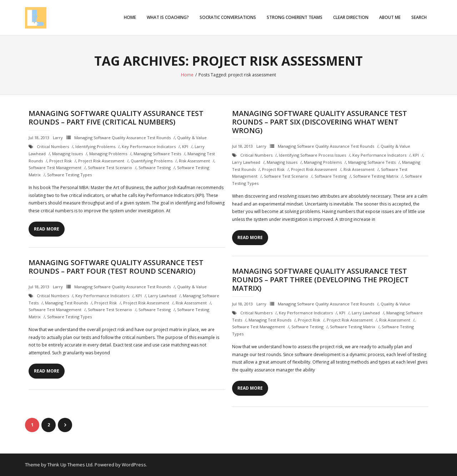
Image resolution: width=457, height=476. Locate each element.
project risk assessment (101, 161)
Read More (47, 229)
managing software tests (157, 154)
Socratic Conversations (228, 17)
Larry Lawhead (246, 162)
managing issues (67, 154)
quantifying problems (152, 161)
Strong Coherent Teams (295, 17)
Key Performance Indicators (149, 146)
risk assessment (194, 161)
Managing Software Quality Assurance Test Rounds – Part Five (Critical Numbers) (116, 118)
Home (130, 17)
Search (419, 17)
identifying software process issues (312, 155)
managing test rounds (66, 303)
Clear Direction (351, 17)
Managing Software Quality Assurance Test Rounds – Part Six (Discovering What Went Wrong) (320, 122)
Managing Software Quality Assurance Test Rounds (122, 138)
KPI (185, 146)
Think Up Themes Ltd (70, 465)
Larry (58, 138)
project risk (61, 161)
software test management (55, 168)
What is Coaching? (168, 17)
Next (65, 425)
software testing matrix (376, 176)
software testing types (69, 175)
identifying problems (95, 146)
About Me (390, 17)
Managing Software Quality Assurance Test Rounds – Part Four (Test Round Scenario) (116, 267)
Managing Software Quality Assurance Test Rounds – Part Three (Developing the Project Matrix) (320, 280)
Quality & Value (192, 138)
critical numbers (53, 146)
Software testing (155, 168)
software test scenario (110, 168)
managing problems (108, 154)
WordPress (134, 465)
